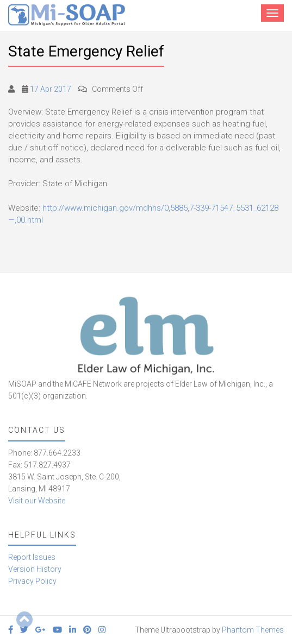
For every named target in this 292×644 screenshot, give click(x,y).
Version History (35, 569)
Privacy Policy (32, 581)
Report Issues (32, 557)
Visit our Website (37, 501)
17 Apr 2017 (51, 89)
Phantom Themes (253, 630)
